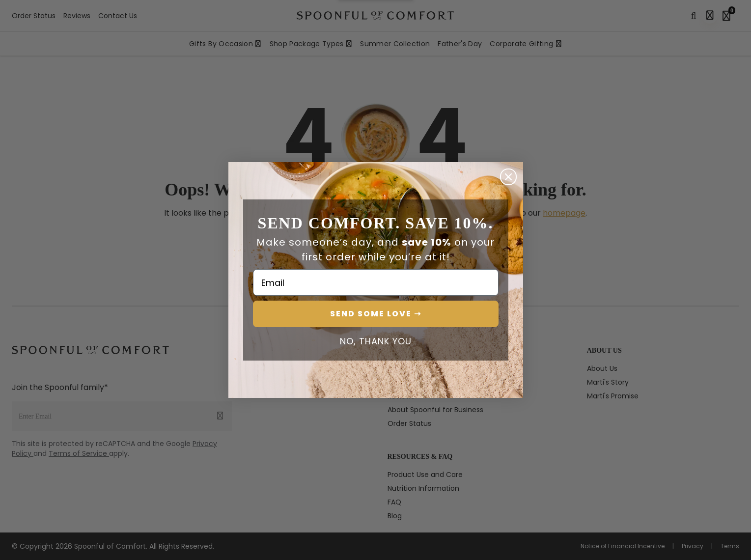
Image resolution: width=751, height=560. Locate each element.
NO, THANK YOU (376, 341)
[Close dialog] (508, 177)
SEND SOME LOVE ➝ (376, 314)
